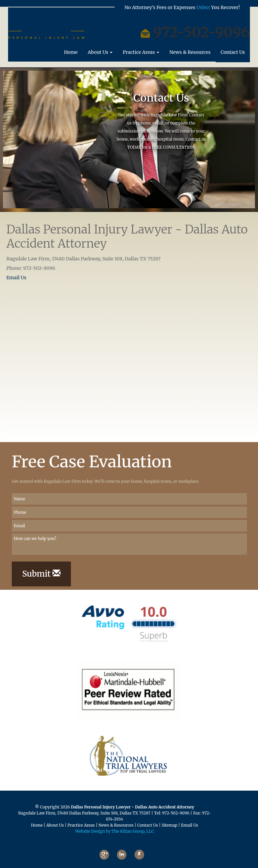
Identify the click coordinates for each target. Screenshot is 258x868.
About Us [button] (100, 55)
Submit (41, 574)
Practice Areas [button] (141, 55)
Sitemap (169, 825)
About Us (55, 825)
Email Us (16, 278)
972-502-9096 (176, 813)
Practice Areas (81, 825)
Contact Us (233, 55)
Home (73, 54)
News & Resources (190, 55)
